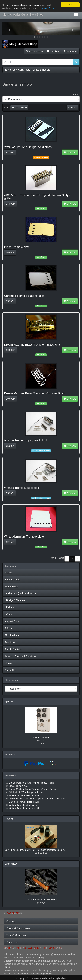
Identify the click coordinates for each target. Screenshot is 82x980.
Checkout (53, 51)
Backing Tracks (13, 580)
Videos (8, 663)
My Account (70, 51)
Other (8, 614)
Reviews (9, 819)
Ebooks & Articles (14, 649)
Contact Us (12, 942)
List (15, 108)
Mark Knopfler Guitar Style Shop (23, 15)
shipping (40, 958)
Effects (8, 628)
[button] (8, 28)
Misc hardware (12, 635)
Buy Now (70, 152)
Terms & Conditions (16, 935)
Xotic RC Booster (41, 737)
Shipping (11, 921)
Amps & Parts (12, 621)
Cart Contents (35, 51)
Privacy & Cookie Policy (18, 928)
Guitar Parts (24, 70)
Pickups (10, 607)
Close (70, 5)
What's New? (11, 864)
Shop (13, 70)
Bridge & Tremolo (41, 70)
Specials (9, 701)
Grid (24, 108)
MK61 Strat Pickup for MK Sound (41, 900)
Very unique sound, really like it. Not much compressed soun (35, 850)
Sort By (72, 108)
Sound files (11, 670)
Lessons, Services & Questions (20, 656)
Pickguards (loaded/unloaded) (20, 593)
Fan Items (10, 642)
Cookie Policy (48, 8)
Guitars (9, 573)
